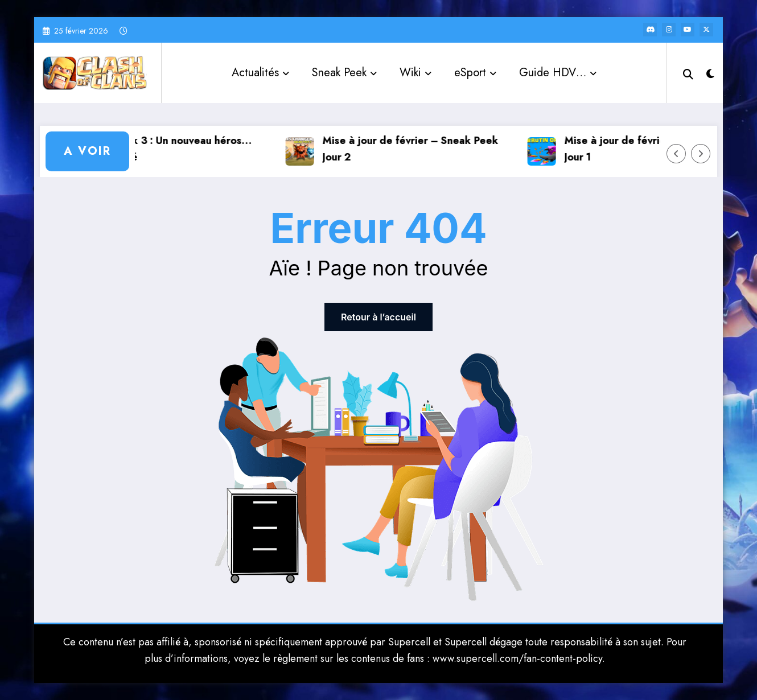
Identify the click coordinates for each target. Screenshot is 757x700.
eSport (475, 73)
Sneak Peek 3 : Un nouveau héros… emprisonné (171, 149)
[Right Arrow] (701, 154)
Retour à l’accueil (378, 317)
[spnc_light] (710, 72)
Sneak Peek (344, 73)
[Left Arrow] (676, 154)
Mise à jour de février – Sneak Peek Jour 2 (416, 149)
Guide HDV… (558, 73)
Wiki (415, 73)
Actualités (260, 73)
